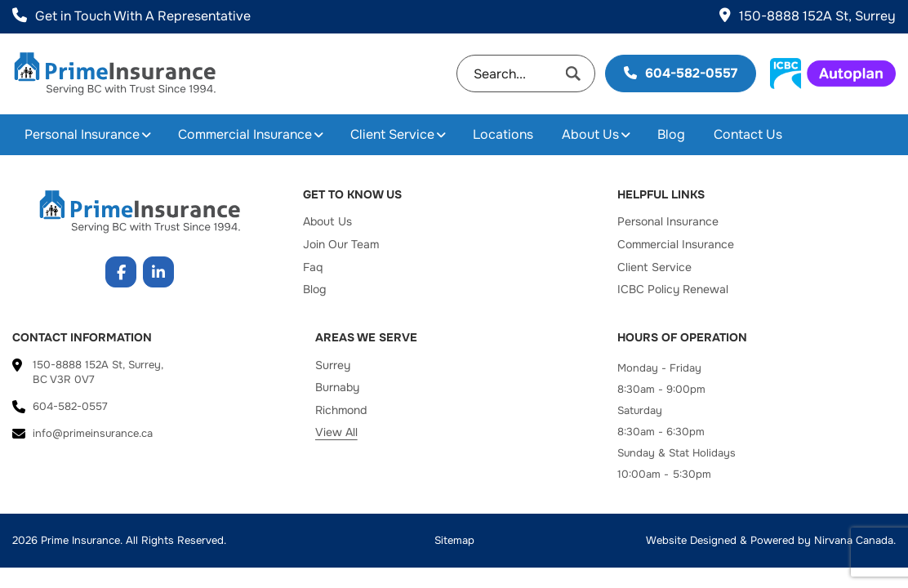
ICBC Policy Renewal (673, 289)
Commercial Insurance (245, 134)
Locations (503, 134)
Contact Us (748, 134)
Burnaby (337, 387)
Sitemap (454, 540)
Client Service (392, 134)
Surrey (333, 365)
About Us (590, 134)
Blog (671, 134)
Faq (313, 267)
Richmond (341, 410)
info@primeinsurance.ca (93, 433)
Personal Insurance (82, 134)
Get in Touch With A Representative (131, 16)
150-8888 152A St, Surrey (808, 16)
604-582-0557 (681, 73)
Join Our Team (341, 244)
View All (336, 432)
